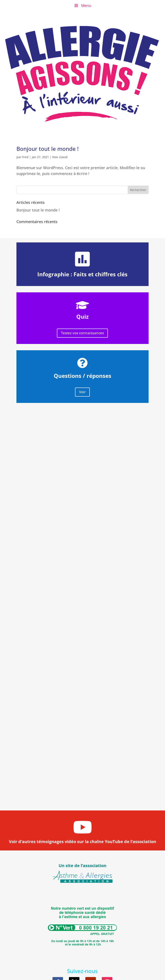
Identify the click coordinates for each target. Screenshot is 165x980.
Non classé (60, 157)
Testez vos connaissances (82, 333)
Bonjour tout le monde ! (48, 149)
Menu (82, 5)
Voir (82, 392)
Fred (25, 157)
